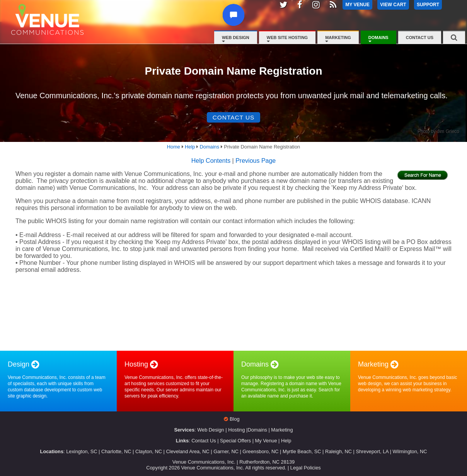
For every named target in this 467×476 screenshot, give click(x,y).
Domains (378, 38)
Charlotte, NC (116, 452)
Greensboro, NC (260, 452)
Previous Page (256, 161)
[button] (236, 22)
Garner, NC (226, 452)
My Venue (266, 441)
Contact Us (420, 38)
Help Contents (211, 161)
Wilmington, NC (410, 452)
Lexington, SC (82, 452)
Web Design (236, 38)
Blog (235, 420)
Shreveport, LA (372, 452)
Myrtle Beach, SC (302, 452)
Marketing (338, 38)
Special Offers (235, 441)
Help (286, 441)
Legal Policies (306, 468)
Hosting (236, 431)
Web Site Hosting (287, 38)
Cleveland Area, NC (187, 452)
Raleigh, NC (338, 452)
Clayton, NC (149, 452)
